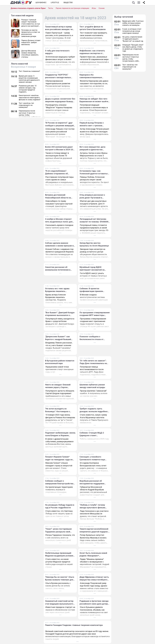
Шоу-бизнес (41, 3)
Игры (94, 8)
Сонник (102, 8)
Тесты (51, 8)
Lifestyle (55, 3)
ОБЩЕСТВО (68, 3)
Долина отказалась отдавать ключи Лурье (28, 8)
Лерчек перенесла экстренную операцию (72, 8)
